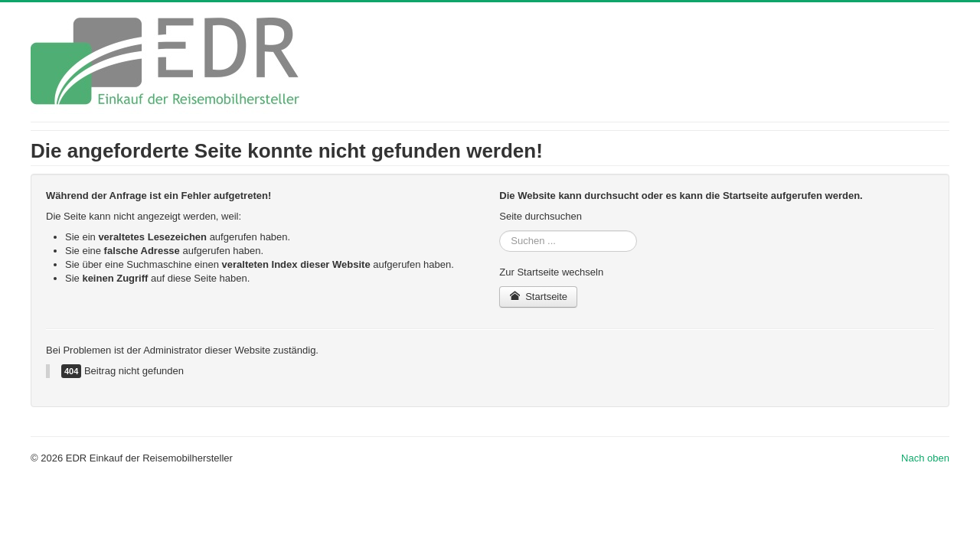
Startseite (538, 297)
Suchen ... (500, 231)
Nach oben (925, 458)
